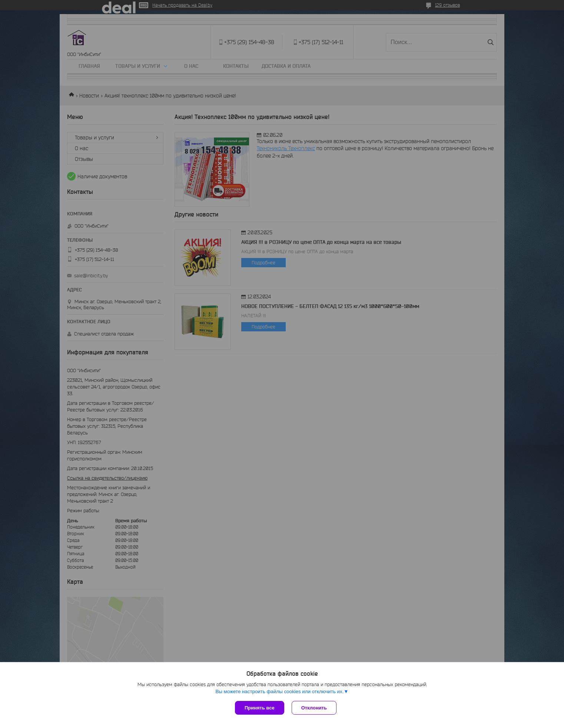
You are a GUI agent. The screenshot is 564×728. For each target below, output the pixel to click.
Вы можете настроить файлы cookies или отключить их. (279, 691)
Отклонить (314, 708)
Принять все (260, 708)
